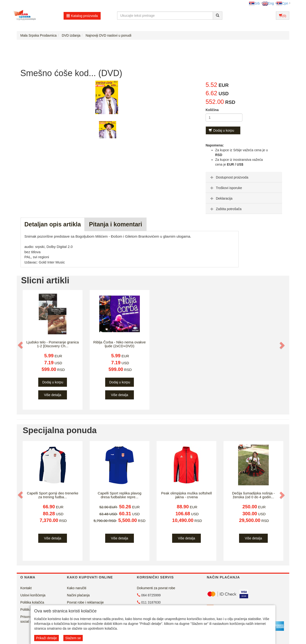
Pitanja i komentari (115, 224)
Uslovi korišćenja (33, 595)
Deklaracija (221, 198)
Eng (268, 3)
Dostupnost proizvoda (229, 177)
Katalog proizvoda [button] (82, 16)
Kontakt (26, 588)
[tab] (244, 177)
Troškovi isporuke (226, 188)
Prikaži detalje (46, 638)
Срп (282, 3)
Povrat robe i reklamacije (85, 602)
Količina (212, 110)
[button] (21, 345)
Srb (254, 3)
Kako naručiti (77, 588)
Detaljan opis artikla (53, 224)
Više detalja (53, 395)
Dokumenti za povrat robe (156, 588)
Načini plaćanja (78, 595)
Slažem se (73, 638)
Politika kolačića (32, 602)
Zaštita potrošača (225, 209)
